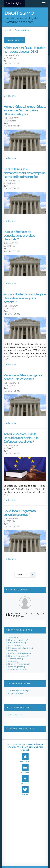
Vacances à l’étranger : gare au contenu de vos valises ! (24, 377)
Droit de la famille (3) (18, 640)
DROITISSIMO (14, 63)
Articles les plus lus (17, 669)
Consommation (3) (17, 643)
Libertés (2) (13, 651)
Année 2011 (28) (15, 715)
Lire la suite (10, 96)
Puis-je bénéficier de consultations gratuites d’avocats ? (19, 236)
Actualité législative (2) (19, 691)
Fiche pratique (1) (16, 693)
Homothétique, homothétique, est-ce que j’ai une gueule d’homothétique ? (25, 111)
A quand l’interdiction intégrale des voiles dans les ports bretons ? (25, 298)
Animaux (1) (14, 661)
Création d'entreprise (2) (20, 653)
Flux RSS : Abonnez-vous (21, 729)
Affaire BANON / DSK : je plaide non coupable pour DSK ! (24, 50)
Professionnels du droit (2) (21, 648)
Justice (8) (13, 637)
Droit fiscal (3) (15, 645)
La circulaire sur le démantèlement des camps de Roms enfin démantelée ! (25, 173)
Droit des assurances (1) (19, 664)
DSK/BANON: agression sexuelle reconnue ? (20, 513)
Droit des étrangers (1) (19, 656)
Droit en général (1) (17, 667)
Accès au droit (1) (16, 659)
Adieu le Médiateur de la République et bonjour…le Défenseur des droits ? (21, 438)
